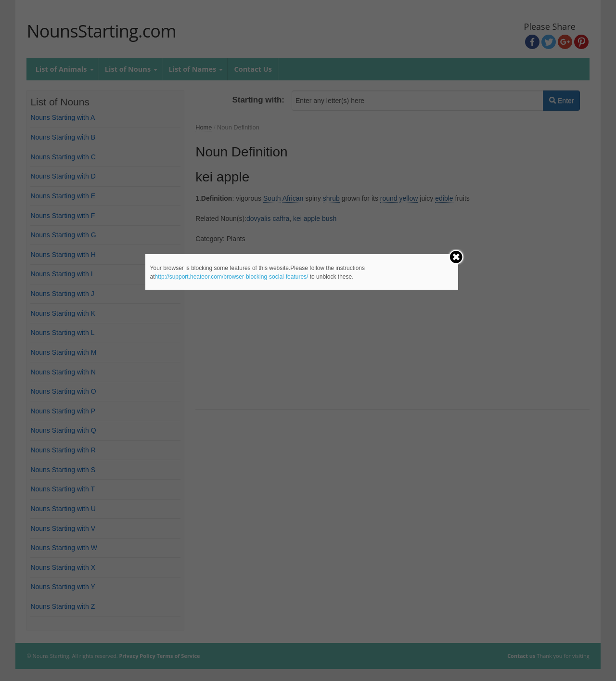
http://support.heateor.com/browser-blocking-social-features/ (232, 277)
